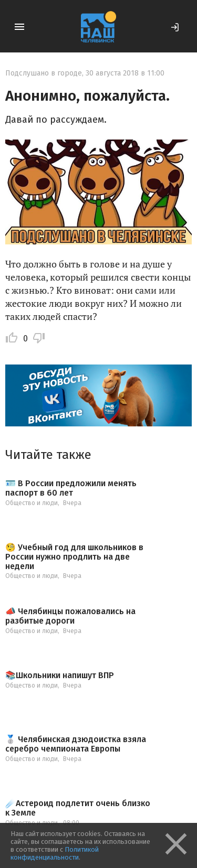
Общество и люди (32, 503)
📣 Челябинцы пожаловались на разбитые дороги (70, 616)
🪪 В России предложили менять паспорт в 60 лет (71, 488)
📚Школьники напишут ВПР (60, 676)
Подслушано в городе (44, 73)
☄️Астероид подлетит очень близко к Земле (78, 808)
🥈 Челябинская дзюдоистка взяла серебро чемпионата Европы (76, 744)
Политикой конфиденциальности (55, 853)
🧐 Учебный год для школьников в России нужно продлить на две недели (74, 557)
